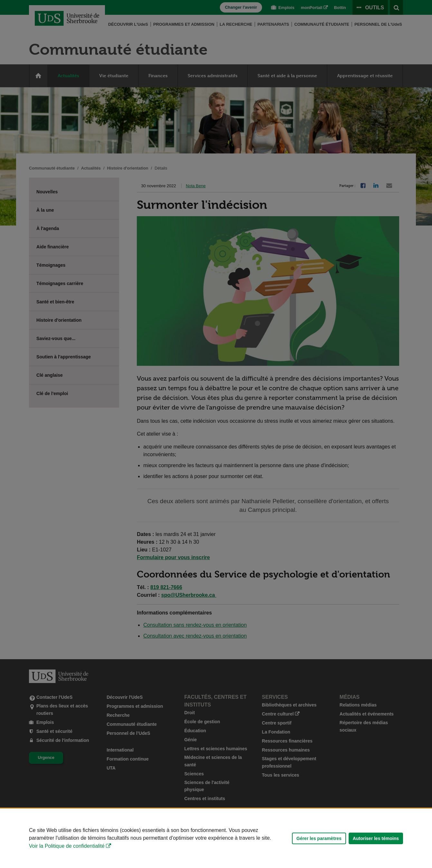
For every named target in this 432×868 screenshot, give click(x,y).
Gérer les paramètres (319, 838)
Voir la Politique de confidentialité (67, 846)
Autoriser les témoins (376, 838)
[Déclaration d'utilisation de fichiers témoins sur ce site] (216, 838)
